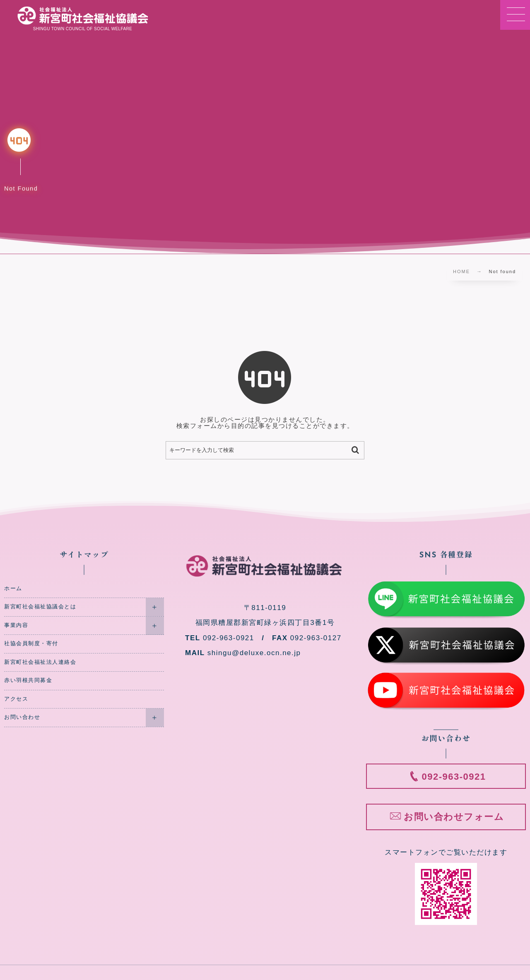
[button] (515, 15)
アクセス (16, 699)
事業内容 (16, 625)
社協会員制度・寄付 (31, 644)
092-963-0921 (454, 777)
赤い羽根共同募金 (28, 680)
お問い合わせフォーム (454, 817)
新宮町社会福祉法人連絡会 (40, 662)
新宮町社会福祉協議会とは (40, 607)
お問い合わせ (22, 717)
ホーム (13, 588)
